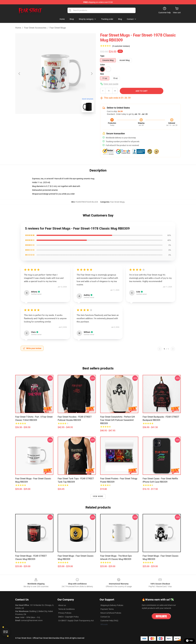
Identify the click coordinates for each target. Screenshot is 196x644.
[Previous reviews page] (160, 349)
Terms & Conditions (66, 609)
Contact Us (105, 617)
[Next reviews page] (173, 349)
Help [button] (189, 641)
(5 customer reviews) (121, 46)
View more (98, 496)
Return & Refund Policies (111, 613)
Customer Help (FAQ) (109, 621)
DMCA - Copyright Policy (68, 617)
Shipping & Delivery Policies (112, 605)
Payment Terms (107, 609)
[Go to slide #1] (48, 121)
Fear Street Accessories (35, 28)
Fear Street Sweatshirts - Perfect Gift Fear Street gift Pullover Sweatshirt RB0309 (118, 420)
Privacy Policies (65, 613)
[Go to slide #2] (63, 121)
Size (102, 74)
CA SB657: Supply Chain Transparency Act (76, 621)
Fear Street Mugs (58, 28)
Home (18, 28)
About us (62, 605)
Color (102, 65)
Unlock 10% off (6, 632)
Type (102, 56)
